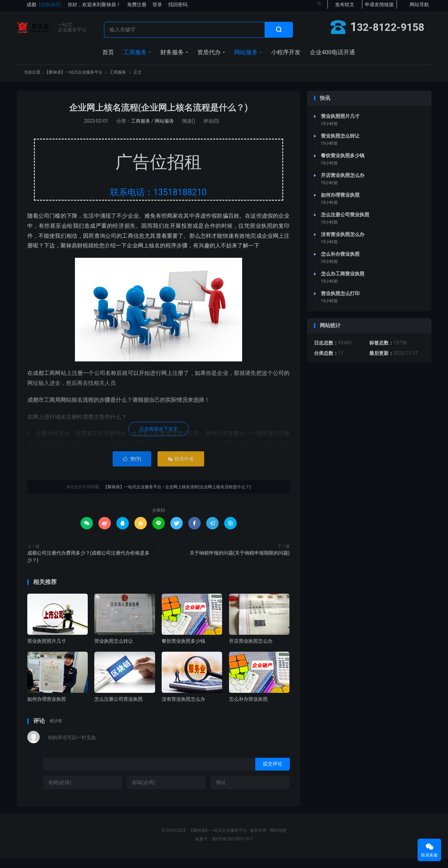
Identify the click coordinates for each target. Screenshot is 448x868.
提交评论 (273, 773)
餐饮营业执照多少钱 (183, 650)
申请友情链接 (379, 7)
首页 (108, 57)
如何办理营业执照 (47, 708)
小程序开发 (286, 57)
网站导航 (419, 7)
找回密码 (178, 7)
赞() (132, 468)
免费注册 (137, 7)
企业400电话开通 (332, 57)
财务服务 (172, 57)
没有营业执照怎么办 (183, 708)
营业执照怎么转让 (114, 650)
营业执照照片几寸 (47, 650)
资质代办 (209, 57)
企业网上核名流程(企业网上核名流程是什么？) (159, 117)
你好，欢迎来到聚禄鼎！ (94, 7)
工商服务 (135, 57)
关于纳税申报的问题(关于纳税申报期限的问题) (240, 562)
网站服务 (246, 57)
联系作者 (181, 468)
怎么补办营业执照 (248, 708)
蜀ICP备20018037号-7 (232, 848)
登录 (157, 7)
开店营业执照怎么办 (251, 650)
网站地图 (278, 840)
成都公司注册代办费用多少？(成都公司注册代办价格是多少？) (89, 566)
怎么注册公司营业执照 (118, 708)
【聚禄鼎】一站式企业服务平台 (34, 30)
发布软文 (345, 7)
